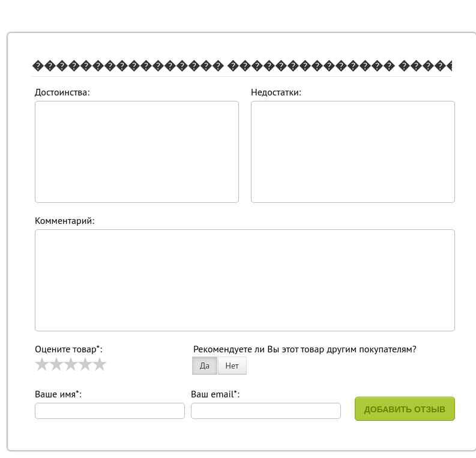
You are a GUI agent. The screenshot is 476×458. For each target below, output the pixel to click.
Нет (232, 366)
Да (205, 366)
